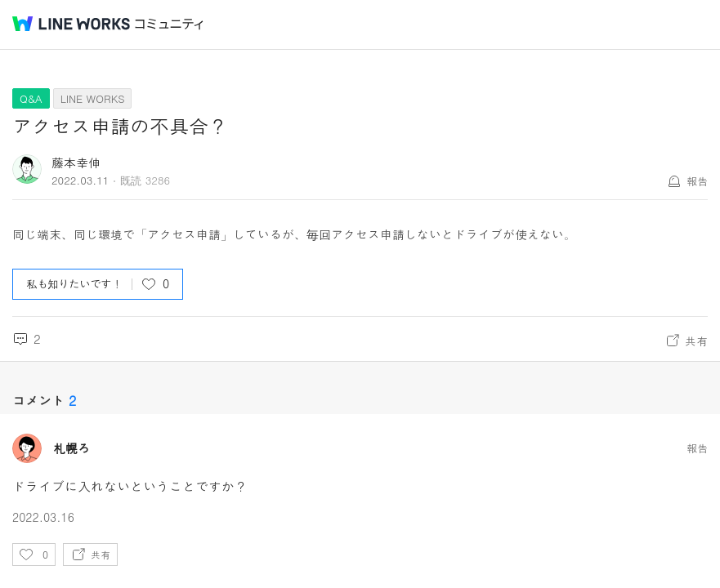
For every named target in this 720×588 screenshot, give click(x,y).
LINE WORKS (93, 98)
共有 (696, 341)
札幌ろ (72, 448)
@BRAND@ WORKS (71, 24)
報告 (697, 181)
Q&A (31, 98)
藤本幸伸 (76, 162)
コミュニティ (169, 24)
